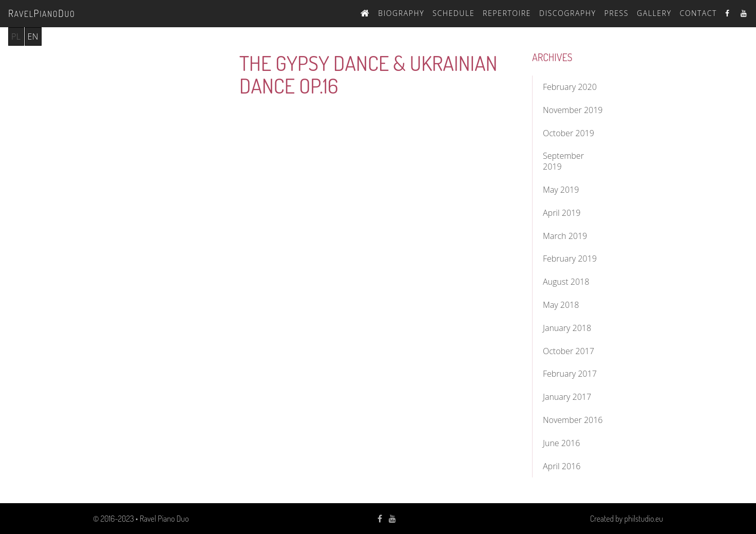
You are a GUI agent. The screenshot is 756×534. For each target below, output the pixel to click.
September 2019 (563, 161)
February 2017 (570, 374)
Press (616, 13)
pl (16, 36)
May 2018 (561, 305)
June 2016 (561, 443)
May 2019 (561, 190)
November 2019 (573, 110)
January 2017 (567, 397)
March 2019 (565, 236)
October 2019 (569, 133)
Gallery (654, 13)
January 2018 (567, 328)
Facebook (729, 13)
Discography (568, 13)
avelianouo (42, 13)
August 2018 (566, 282)
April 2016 (562, 466)
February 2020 (570, 87)
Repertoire (507, 13)
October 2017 (569, 351)
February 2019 (570, 259)
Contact (698, 13)
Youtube (744, 13)
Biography (401, 13)
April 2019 (562, 213)
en (33, 36)
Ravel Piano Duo (164, 519)
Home (365, 12)
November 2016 (573, 420)
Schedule (453, 13)
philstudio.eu (644, 519)
